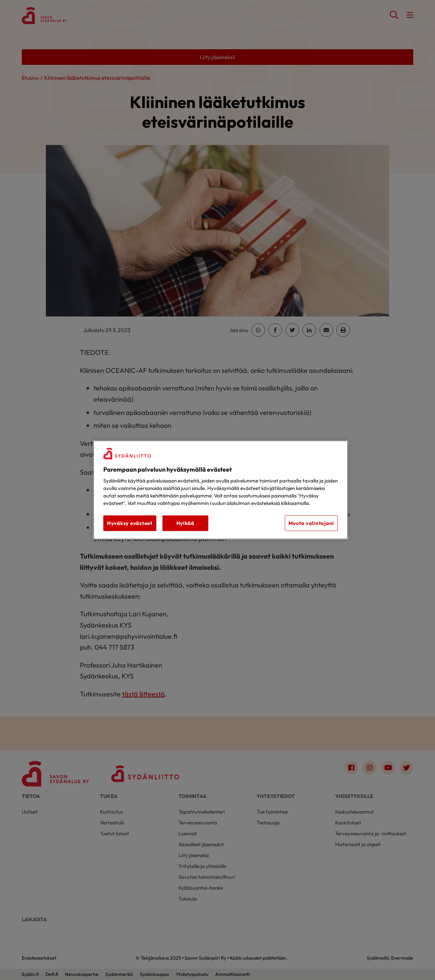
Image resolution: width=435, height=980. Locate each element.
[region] (221, 490)
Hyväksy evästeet (130, 523)
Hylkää (185, 523)
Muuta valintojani (311, 523)
